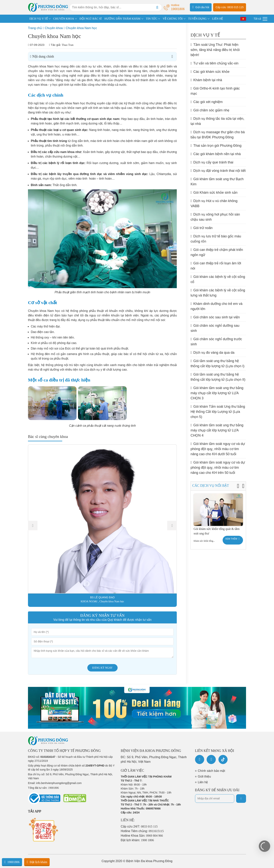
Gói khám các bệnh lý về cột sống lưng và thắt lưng (218, 293)
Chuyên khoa (54, 28)
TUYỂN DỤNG (197, 19)
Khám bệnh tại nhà (206, 80)
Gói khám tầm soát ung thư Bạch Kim (217, 182)
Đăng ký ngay (102, 668)
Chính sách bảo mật (211, 771)
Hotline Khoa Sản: (142, 836)
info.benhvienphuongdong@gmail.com (59, 783)
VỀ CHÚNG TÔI (173, 19)
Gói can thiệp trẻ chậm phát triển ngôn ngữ (217, 252)
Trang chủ (35, 28)
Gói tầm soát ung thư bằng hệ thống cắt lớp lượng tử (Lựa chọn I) (217, 363)
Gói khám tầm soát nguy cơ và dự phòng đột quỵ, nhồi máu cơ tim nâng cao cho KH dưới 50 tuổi (218, 449)
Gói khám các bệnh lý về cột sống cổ (218, 279)
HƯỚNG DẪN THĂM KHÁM (122, 19)
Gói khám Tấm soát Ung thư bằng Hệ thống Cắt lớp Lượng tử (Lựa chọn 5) (218, 412)
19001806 (12, 862)
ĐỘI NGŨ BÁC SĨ (91, 19)
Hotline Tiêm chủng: (142, 831)
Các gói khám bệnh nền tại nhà (216, 154)
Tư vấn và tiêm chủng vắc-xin (214, 63)
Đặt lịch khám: (137, 840)
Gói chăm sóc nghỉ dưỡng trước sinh (216, 342)
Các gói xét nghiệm (207, 102)
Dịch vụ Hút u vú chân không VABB (214, 203)
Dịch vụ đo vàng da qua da (212, 353)
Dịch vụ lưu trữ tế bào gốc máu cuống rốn (216, 239)
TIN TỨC (152, 19)
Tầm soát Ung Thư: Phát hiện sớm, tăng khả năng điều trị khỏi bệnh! (215, 50)
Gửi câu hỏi (201, 7)
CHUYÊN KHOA (64, 19)
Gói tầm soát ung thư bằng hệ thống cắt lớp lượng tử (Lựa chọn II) (218, 377)
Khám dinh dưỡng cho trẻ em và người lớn (216, 306)
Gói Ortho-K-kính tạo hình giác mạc (215, 91)
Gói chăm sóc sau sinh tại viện (215, 317)
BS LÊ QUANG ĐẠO (102, 597)
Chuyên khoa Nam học (81, 28)
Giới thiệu (204, 776)
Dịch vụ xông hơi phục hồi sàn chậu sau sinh (215, 217)
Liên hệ (203, 782)
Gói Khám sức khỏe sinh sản (214, 193)
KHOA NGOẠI (89, 601)
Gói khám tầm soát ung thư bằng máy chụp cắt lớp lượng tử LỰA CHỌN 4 (217, 430)
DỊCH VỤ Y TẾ (39, 19)
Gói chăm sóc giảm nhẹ (210, 110)
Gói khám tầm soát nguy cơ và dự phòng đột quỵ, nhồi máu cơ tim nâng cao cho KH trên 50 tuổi (218, 468)
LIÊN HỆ (217, 19)
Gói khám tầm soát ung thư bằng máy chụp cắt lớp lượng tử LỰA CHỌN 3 (217, 393)
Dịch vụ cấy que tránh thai (212, 162)
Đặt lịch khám (37, 862)
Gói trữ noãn (202, 228)
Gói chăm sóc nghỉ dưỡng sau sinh (215, 328)
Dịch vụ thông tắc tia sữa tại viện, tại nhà (217, 121)
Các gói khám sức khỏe (210, 72)
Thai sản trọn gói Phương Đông (216, 146)
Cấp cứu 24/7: (139, 826)
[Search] (157, 7)
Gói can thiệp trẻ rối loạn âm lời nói (216, 266)
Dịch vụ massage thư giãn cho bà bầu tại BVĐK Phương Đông (218, 135)
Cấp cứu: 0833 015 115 (230, 7)
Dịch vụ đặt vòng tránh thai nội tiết (218, 171)
